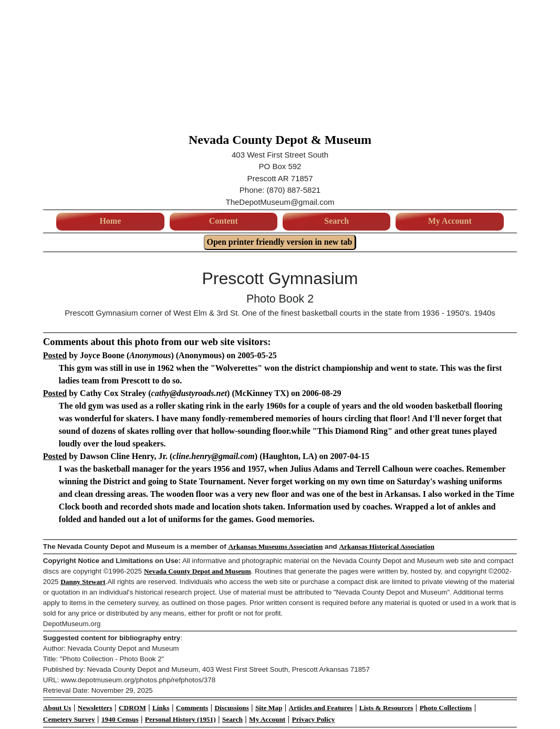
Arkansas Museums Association (275, 546)
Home (110, 221)
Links (161, 708)
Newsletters (95, 708)
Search (336, 221)
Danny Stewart (83, 582)
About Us (57, 708)
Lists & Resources (386, 708)
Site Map (269, 708)
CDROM (132, 708)
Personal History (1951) (180, 719)
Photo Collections (446, 708)
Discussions (231, 708)
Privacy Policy (314, 719)
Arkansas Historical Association (386, 546)
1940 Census (120, 719)
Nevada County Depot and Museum (198, 571)
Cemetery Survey (69, 719)
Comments (192, 708)
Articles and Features (321, 708)
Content (224, 221)
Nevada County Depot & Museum (280, 140)
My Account (450, 221)
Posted (55, 355)
